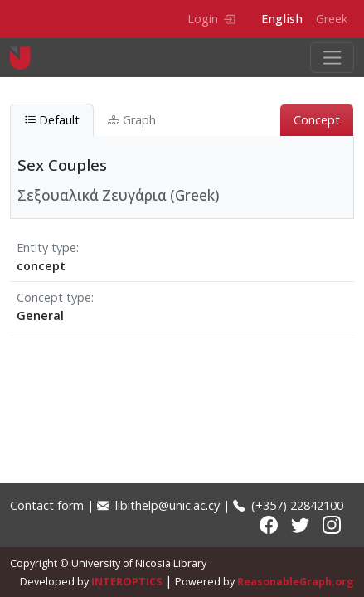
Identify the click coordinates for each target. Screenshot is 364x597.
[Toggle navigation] (332, 58)
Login (211, 19)
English (282, 19)
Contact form (47, 505)
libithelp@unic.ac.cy (158, 505)
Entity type (46, 248)
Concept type (54, 297)
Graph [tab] (132, 120)
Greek (332, 19)
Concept (317, 120)
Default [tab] (52, 120)
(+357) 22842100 (288, 505)
